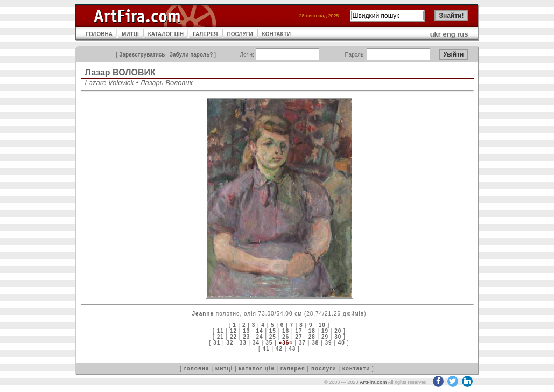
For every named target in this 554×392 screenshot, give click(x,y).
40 (342, 343)
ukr (436, 34)
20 (338, 331)
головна (197, 369)
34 (256, 343)
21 (220, 337)
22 (233, 337)
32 (230, 343)
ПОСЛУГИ (240, 34)
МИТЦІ (130, 34)
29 (325, 337)
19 (325, 331)
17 (299, 331)
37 (302, 343)
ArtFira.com (373, 382)
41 (266, 349)
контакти (356, 369)
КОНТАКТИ (276, 34)
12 (233, 331)
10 (322, 325)
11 (220, 331)
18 (312, 331)
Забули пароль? (191, 55)
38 (315, 343)
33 (243, 343)
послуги (324, 369)
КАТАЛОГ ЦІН (166, 34)
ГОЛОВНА (100, 34)
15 (273, 331)
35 (269, 343)
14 (260, 331)
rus (462, 34)
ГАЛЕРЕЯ (205, 34)
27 (299, 337)
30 (338, 337)
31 (217, 343)
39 (328, 343)
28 (312, 337)
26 (286, 337)
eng (449, 34)
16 (286, 331)
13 (246, 331)
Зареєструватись (142, 55)
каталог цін (256, 369)
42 (279, 349)
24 (260, 337)
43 (292, 349)
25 (273, 337)
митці (224, 369)
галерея (293, 369)
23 (246, 337)
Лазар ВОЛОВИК (120, 72)
